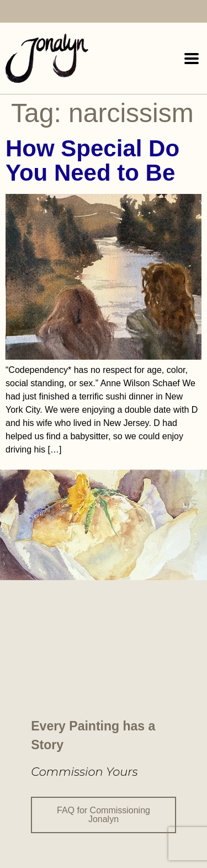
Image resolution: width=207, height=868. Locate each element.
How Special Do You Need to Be (92, 161)
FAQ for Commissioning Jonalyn (104, 814)
